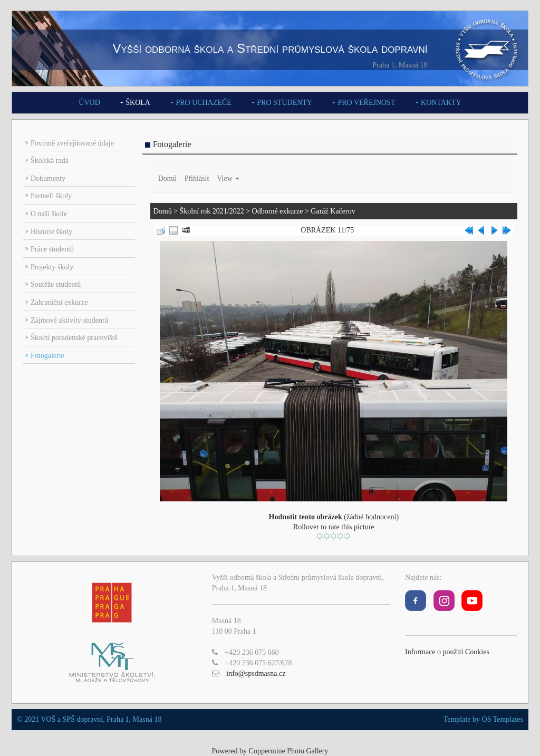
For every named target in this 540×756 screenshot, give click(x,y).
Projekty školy (52, 267)
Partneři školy (51, 196)
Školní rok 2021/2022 (212, 211)
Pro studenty (285, 103)
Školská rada (50, 161)
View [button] (228, 178)
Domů (167, 178)
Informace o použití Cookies (447, 652)
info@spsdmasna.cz (256, 673)
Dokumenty (48, 178)
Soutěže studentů (56, 284)
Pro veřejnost (366, 103)
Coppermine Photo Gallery (289, 751)
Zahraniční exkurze (59, 302)
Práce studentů (52, 249)
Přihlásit (197, 178)
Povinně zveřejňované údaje (72, 143)
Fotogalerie (47, 356)
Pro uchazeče (203, 103)
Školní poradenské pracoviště (74, 338)
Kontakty (441, 103)
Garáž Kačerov (333, 211)
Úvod (89, 103)
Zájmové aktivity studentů (69, 320)
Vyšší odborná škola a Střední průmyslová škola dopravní (270, 48)
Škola (138, 103)
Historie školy (51, 232)
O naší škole (49, 214)
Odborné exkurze (278, 211)
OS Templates (503, 719)
